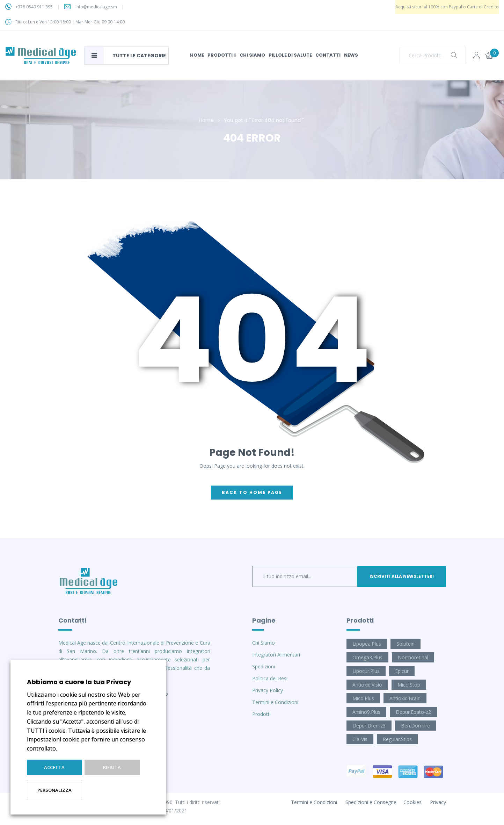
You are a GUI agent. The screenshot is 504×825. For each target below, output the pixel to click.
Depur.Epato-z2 (413, 712)
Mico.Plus (363, 698)
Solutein (406, 644)
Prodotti (261, 714)
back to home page (252, 492)
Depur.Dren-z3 (369, 726)
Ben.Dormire (415, 726)
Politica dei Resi (270, 678)
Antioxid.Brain (405, 698)
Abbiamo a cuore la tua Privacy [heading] (79, 682)
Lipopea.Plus (367, 644)
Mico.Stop (409, 685)
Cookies (412, 802)
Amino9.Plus (366, 712)
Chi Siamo (264, 643)
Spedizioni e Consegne (371, 802)
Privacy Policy (268, 690)
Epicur (402, 671)
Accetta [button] (54, 767)
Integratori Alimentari (276, 655)
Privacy (438, 802)
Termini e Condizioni (275, 702)
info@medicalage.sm (96, 7)
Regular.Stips (397, 739)
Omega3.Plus (367, 657)
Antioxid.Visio (367, 685)
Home (206, 120)
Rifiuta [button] (112, 767)
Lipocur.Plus (366, 671)
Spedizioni (264, 666)
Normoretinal (413, 657)
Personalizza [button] (54, 790)
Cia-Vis (360, 739)
